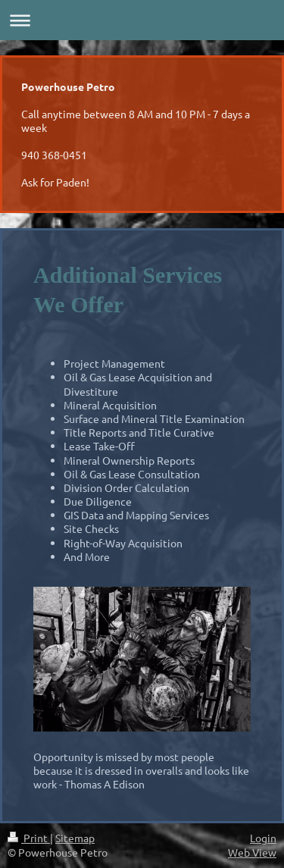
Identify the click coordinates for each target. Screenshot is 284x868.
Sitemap (75, 838)
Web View (252, 852)
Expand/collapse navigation (142, 20)
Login (263, 838)
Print (29, 838)
